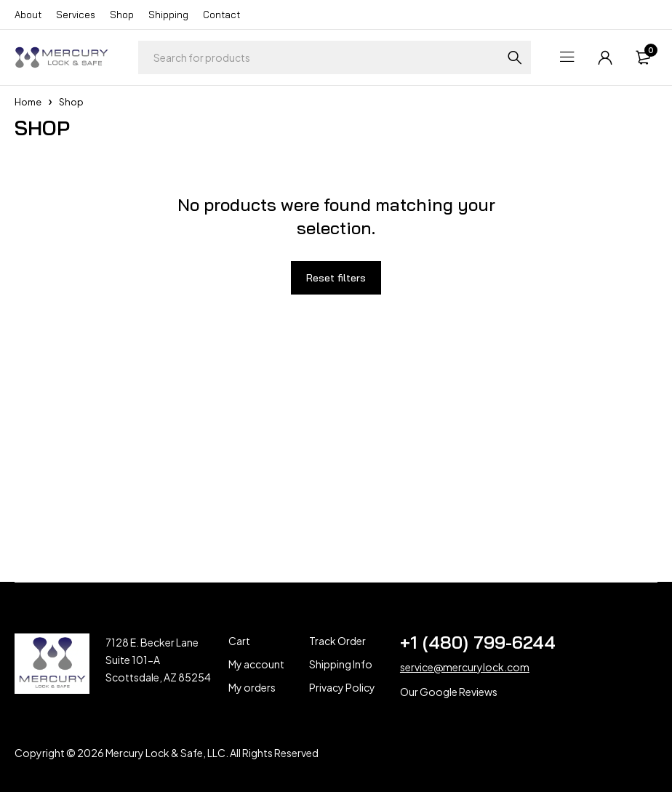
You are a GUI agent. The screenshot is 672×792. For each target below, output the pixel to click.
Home (28, 102)
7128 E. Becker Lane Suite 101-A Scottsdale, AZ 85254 (158, 660)
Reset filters (336, 278)
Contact (221, 15)
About (28, 15)
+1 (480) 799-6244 (478, 642)
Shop (122, 15)
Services (76, 15)
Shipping (168, 15)
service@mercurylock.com (465, 667)
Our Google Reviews (449, 692)
